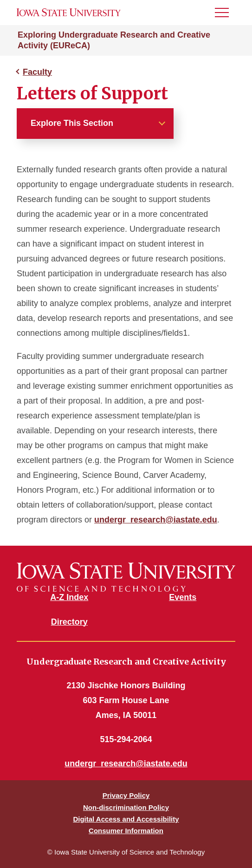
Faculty (37, 72)
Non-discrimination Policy (126, 807)
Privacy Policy (126, 795)
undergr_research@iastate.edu (156, 520)
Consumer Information (126, 831)
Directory (69, 622)
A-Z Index (69, 597)
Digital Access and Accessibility (126, 819)
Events (183, 597)
